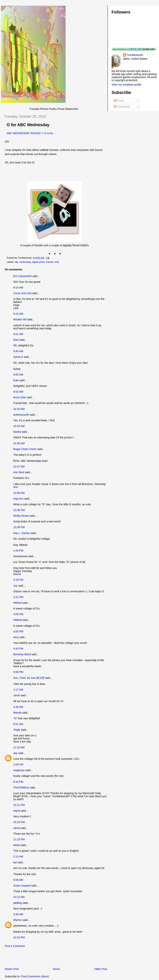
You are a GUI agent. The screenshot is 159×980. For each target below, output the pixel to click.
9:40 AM (18, 351)
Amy (16, 637)
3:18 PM (18, 580)
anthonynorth (21, 415)
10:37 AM (19, 467)
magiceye (19, 770)
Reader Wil (20, 319)
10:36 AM (19, 443)
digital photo (38, 262)
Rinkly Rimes (21, 516)
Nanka (17, 432)
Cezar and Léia (22, 293)
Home (56, 969)
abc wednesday (23, 262)
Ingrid (17, 811)
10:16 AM (19, 409)
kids (57, 262)
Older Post (101, 969)
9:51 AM (18, 724)
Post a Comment (15, 946)
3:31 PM (18, 597)
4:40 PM (18, 649)
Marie (17, 845)
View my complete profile (126, 85)
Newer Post (12, 969)
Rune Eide (20, 397)
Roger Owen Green (25, 449)
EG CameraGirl (22, 276)
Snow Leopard (22, 886)
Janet (17, 695)
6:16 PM (18, 782)
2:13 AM (18, 856)
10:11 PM (19, 805)
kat (15, 862)
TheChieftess (21, 787)
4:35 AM (18, 707)
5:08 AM (18, 880)
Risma (17, 574)
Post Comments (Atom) (35, 976)
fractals (50, 262)
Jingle (17, 730)
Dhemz (18, 920)
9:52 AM (18, 392)
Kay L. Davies (22, 533)
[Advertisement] (45, 959)
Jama (17, 828)
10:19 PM (19, 822)
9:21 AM (18, 334)
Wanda (17, 713)
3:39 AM (18, 914)
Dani (16, 340)
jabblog (18, 903)
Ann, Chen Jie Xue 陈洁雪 (29, 678)
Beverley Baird (22, 654)
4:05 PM (18, 614)
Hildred (18, 603)
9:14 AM (18, 288)
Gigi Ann (18, 499)
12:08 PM (19, 527)
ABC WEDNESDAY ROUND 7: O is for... (31, 133)
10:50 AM (19, 493)
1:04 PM (18, 765)
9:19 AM (18, 314)
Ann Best (19, 472)
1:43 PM (18, 551)
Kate (16, 380)
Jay (15, 753)
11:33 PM (19, 839)
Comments (122, 107)
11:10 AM (19, 747)
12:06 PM (19, 510)
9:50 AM (18, 375)
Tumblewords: (135, 55)
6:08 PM (18, 672)
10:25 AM (19, 426)
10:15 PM (19, 937)
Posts (119, 101)
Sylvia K (18, 357)
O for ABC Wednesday (28, 125)
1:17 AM (18, 690)
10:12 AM (19, 897)
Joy (15, 586)
